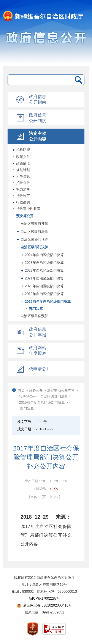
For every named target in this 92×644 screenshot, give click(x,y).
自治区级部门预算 (34, 239)
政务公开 (36, 390)
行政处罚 (23, 202)
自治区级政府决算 (34, 232)
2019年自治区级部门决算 (44, 294)
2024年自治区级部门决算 (44, 255)
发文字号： (26, 422)
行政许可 (23, 196)
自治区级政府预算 (34, 224)
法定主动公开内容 (61, 390)
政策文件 (23, 157)
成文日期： (26, 429)
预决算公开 (25, 216)
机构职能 (23, 150)
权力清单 (23, 189)
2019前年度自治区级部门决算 (48, 302)
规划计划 (23, 170)
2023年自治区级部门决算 (44, 263)
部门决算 (36, 309)
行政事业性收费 (28, 209)
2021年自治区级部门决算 (44, 278)
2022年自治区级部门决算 (44, 270)
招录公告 (23, 183)
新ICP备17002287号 (44, 598)
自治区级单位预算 (34, 316)
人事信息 (23, 176)
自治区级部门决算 (34, 247)
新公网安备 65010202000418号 (44, 605)
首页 (21, 390)
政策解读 (23, 163)
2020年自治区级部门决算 (44, 286)
